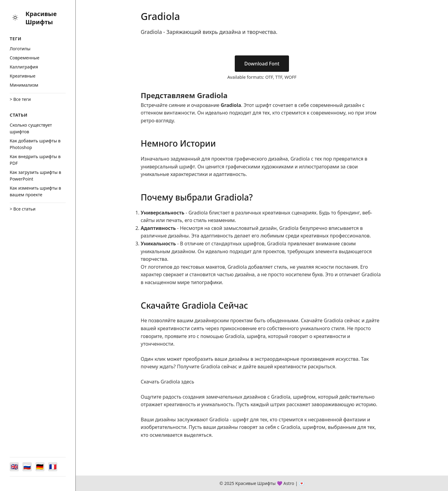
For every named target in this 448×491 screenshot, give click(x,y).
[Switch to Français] (55, 466)
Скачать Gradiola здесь (168, 382)
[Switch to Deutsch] (41, 466)
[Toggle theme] (15, 18)
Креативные (23, 76)
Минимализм (24, 85)
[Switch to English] (15, 466)
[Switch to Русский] (28, 466)
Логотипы (20, 49)
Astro (289, 483)
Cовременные (25, 58)
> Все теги (20, 99)
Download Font (262, 64)
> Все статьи (23, 209)
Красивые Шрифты (41, 18)
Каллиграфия (24, 67)
